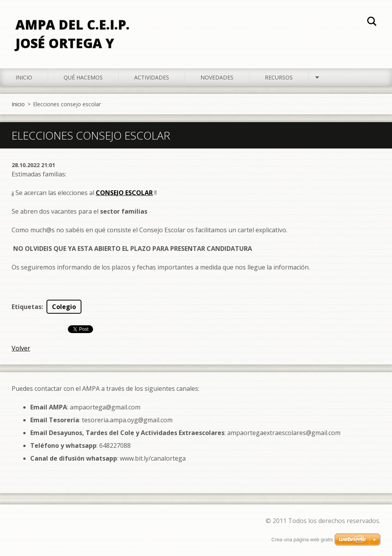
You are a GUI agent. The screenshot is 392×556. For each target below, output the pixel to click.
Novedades (217, 77)
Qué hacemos (83, 77)
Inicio (24, 77)
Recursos (279, 77)
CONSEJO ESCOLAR (124, 193)
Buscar (372, 22)
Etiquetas (27, 307)
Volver (21, 348)
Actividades (152, 77)
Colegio (64, 307)
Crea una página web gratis (302, 540)
